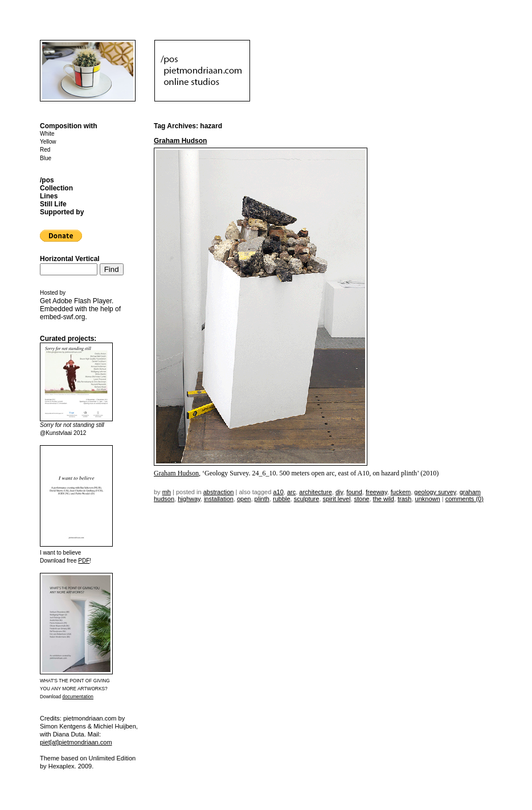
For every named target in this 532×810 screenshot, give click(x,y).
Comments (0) (465, 499)
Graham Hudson (180, 141)
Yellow (48, 142)
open (244, 499)
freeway (377, 492)
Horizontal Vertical (70, 259)
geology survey (435, 492)
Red (45, 150)
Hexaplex (62, 766)
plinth (262, 499)
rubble (282, 499)
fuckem (401, 492)
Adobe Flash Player (82, 301)
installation (219, 499)
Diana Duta (69, 734)
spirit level (337, 499)
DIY (339, 492)
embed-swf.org (62, 317)
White (47, 134)
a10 (278, 492)
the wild (384, 499)
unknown (428, 499)
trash (404, 499)
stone (362, 499)
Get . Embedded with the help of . (80, 309)
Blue (46, 158)
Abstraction (219, 492)
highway (189, 499)
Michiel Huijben (115, 726)
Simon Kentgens (63, 726)
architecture (315, 492)
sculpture (307, 499)
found (354, 492)
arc (291, 492)
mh (167, 492)
